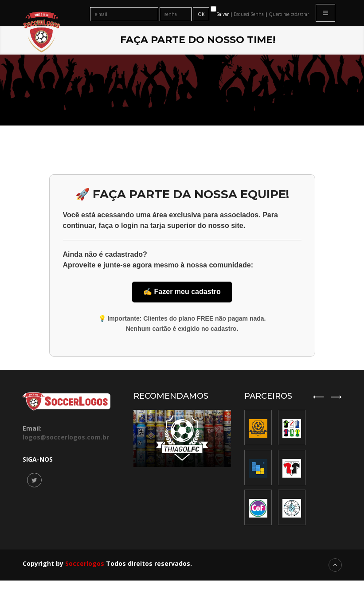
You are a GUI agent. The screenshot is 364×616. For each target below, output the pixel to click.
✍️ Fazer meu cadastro (182, 292)
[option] (292, 467)
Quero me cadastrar (289, 14)
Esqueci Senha (249, 14)
